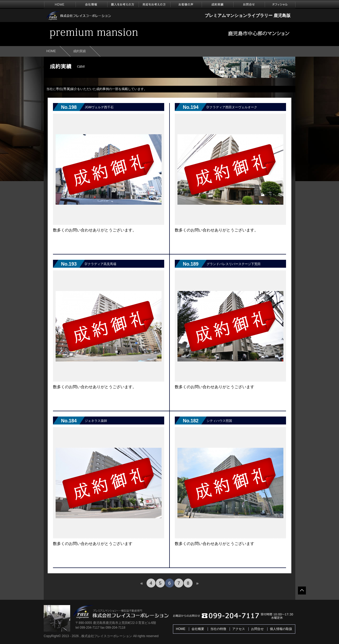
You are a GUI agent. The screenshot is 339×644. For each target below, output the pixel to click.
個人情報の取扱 (281, 629)
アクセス (239, 629)
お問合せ (257, 629)
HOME (51, 51)
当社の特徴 (218, 629)
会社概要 (198, 629)
